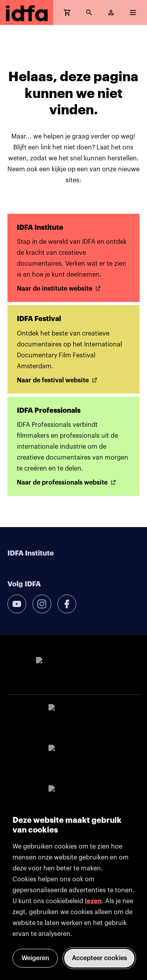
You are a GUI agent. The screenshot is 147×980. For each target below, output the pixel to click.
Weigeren (35, 958)
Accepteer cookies (99, 958)
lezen (93, 901)
